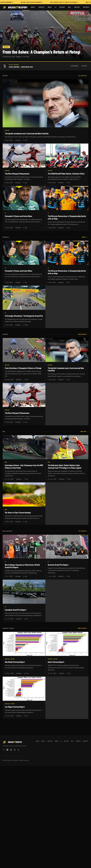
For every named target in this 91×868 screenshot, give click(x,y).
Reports (86, 7)
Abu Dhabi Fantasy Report (15, 662)
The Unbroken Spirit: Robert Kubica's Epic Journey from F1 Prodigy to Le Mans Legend (64, 466)
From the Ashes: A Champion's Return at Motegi (41, 52)
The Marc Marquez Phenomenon (17, 174)
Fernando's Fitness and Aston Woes (18, 216)
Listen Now (74, 66)
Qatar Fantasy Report (56, 662)
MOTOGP (6, 47)
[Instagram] (11, 750)
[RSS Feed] (18, 750)
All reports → (83, 531)
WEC (70, 7)
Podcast (42, 7)
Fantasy (77, 7)
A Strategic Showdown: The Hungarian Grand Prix (24, 316)
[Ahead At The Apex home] (13, 7)
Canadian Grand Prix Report (16, 610)
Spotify (84, 66)
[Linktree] (4, 750)
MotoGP (62, 7)
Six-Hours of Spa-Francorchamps (18, 512)
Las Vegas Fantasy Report (15, 707)
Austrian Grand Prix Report (58, 565)
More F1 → (85, 237)
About (33, 7)
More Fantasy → (83, 628)
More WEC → (84, 431)
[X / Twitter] (15, 750)
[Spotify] (7, 750)
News (50, 7)
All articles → (83, 76)
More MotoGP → (83, 334)
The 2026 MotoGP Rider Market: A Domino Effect (66, 174)
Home (26, 7)
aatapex (19, 57)
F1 (55, 7)
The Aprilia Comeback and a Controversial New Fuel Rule (27, 133)
